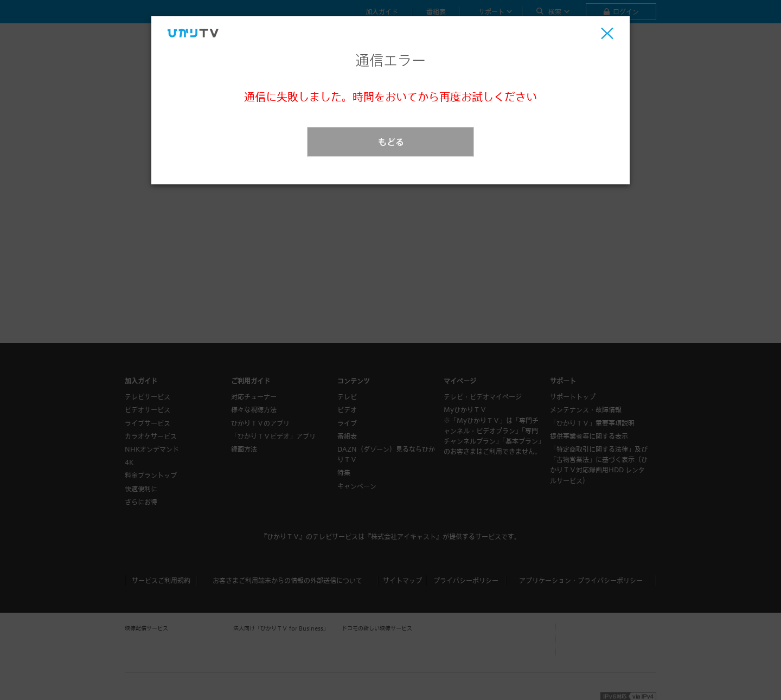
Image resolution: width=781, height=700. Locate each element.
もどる (391, 142)
